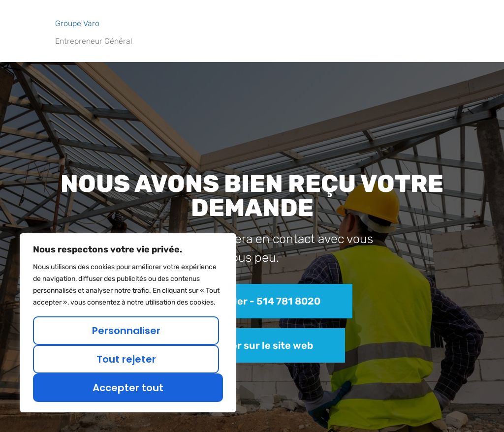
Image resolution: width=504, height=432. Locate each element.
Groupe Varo (77, 23)
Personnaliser (126, 331)
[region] (128, 323)
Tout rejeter (126, 359)
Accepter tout (128, 388)
